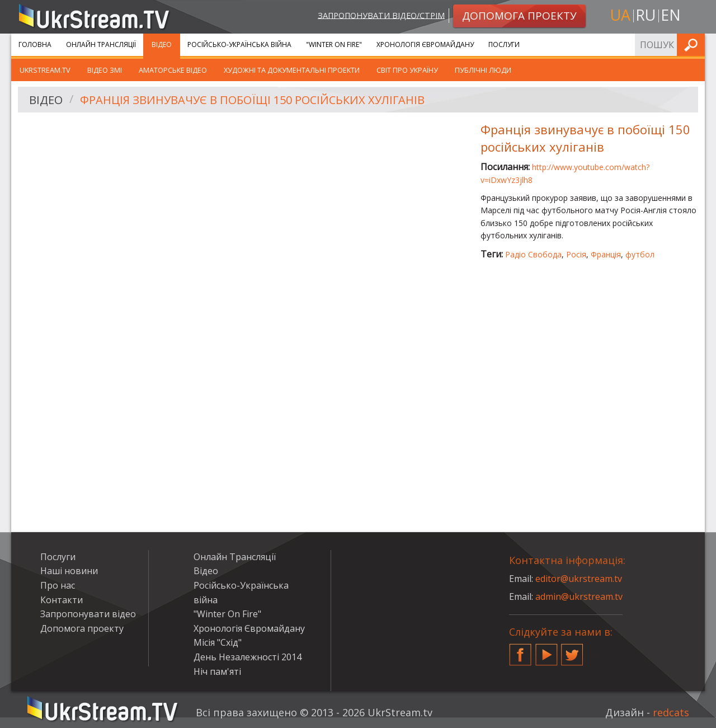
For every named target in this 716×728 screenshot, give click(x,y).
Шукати (693, 44)
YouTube (547, 650)
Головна (35, 44)
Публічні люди (483, 70)
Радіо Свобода (533, 254)
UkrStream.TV (45, 70)
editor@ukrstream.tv (579, 579)
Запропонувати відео (88, 614)
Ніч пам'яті (217, 671)
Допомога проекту (82, 628)
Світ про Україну (407, 70)
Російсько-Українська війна (239, 44)
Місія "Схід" (218, 642)
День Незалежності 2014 (248, 657)
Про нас (58, 585)
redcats (671, 712)
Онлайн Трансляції (101, 44)
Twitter (572, 650)
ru (646, 15)
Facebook (520, 650)
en (671, 15)
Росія (576, 254)
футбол (640, 254)
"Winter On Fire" (334, 44)
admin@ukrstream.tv (579, 597)
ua (620, 15)
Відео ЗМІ (105, 70)
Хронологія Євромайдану (425, 44)
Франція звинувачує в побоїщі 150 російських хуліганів (252, 100)
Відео (162, 44)
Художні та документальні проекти (292, 70)
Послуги (504, 44)
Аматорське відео (173, 70)
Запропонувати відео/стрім (381, 15)
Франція (606, 254)
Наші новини (69, 571)
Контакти (62, 600)
